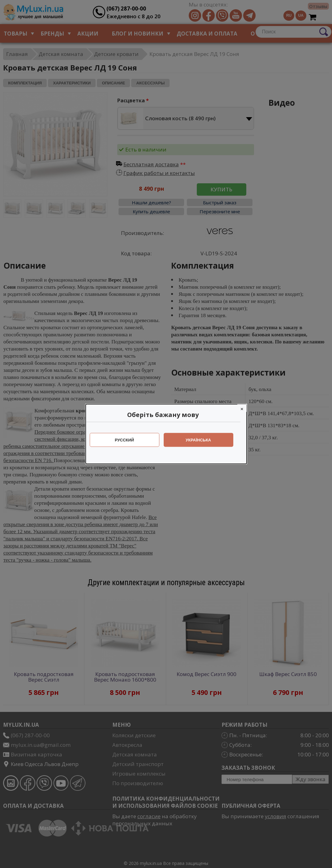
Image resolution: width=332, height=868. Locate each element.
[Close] (245, 408)
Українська (201, 440)
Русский (127, 440)
